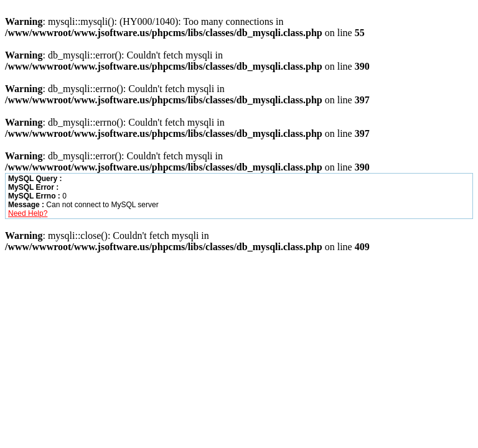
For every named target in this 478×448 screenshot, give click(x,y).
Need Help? (28, 213)
